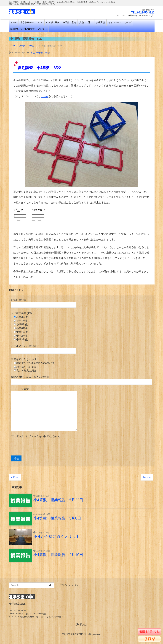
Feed (81, 625)
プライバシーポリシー (70, 585)
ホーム (14, 22)
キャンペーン (115, 22)
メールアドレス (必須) (44, 349)
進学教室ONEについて (32, 22)
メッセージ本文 (44, 409)
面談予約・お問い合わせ (22, 29)
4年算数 (39, 53)
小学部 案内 (53, 22)
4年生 (32, 53)
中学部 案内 (69, 22)
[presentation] (35, 447)
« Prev (15, 477)
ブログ (128, 22)
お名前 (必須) (44, 303)
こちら (45, 96)
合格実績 (100, 22)
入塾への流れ (86, 22)
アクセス (42, 29)
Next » (147, 477)
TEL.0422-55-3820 (143, 13)
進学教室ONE (77, 634)
